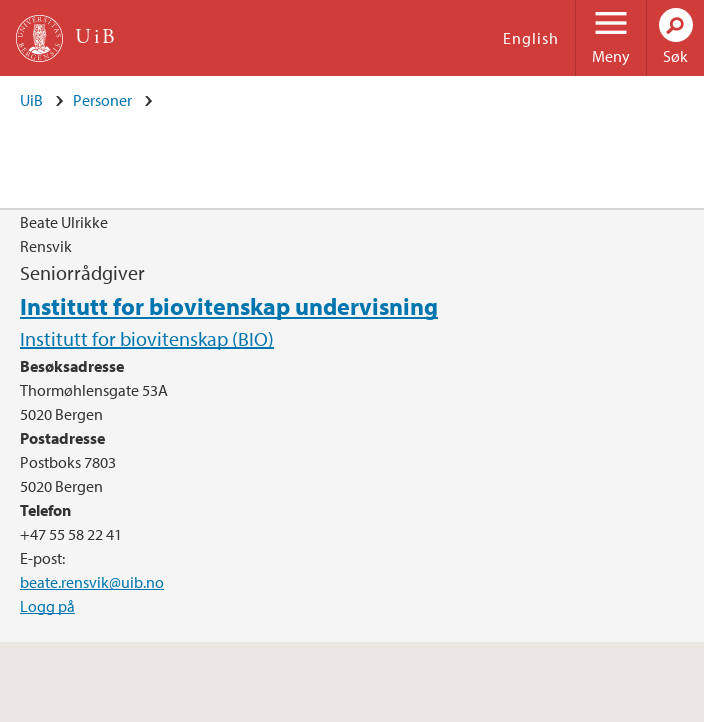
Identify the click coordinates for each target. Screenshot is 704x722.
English (531, 38)
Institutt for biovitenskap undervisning (229, 306)
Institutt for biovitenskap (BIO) (147, 338)
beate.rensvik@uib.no (92, 582)
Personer (102, 100)
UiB (31, 100)
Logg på (47, 606)
